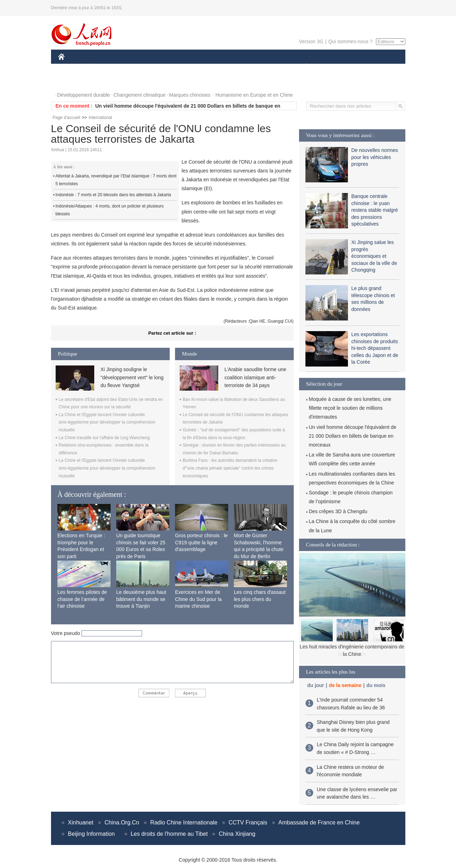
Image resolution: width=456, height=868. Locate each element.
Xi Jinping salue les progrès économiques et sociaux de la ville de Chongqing (374, 256)
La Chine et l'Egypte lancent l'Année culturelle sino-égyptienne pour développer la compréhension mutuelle (107, 422)
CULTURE (226, 67)
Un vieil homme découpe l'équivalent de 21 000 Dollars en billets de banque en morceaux (353, 436)
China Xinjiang (237, 834)
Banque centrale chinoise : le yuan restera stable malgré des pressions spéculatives (375, 210)
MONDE (133, 67)
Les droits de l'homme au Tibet (169, 834)
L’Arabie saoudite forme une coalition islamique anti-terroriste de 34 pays (255, 377)
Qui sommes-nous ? (350, 41)
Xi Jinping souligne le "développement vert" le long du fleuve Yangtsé (132, 377)
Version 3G (311, 41)
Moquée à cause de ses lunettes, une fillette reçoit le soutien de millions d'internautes (350, 408)
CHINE (70, 67)
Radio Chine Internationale (184, 822)
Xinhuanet (81, 822)
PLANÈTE (303, 67)
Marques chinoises (190, 95)
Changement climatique (139, 95)
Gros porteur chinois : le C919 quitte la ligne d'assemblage (201, 542)
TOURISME (361, 67)
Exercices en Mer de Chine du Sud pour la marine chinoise (198, 599)
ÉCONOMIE (101, 67)
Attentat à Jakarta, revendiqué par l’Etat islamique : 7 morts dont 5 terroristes (116, 180)
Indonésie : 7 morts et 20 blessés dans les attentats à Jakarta (113, 195)
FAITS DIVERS (264, 67)
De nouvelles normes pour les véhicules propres (375, 157)
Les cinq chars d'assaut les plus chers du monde (260, 599)
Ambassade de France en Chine (319, 822)
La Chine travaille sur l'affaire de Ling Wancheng (104, 438)
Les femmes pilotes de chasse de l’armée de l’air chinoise (82, 599)
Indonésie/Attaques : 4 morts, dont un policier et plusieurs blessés (110, 210)
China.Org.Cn (122, 822)
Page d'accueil (67, 118)
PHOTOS (73, 81)
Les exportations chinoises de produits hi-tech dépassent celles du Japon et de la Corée (375, 348)
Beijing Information (92, 834)
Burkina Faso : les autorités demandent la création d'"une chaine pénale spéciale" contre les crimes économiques (230, 468)
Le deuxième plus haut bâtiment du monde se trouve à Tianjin (141, 599)
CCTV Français (248, 822)
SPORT (331, 67)
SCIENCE (194, 67)
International (100, 118)
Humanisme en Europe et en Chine (254, 95)
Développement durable (84, 95)
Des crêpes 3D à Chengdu (338, 511)
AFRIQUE (163, 67)
